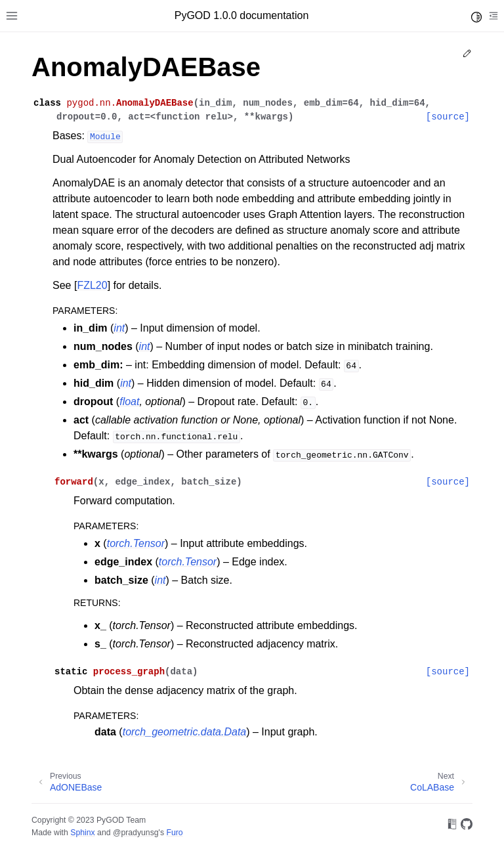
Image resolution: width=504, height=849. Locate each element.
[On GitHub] (467, 826)
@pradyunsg (136, 833)
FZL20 (92, 285)
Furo (174, 833)
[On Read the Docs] (452, 826)
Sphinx (82, 833)
